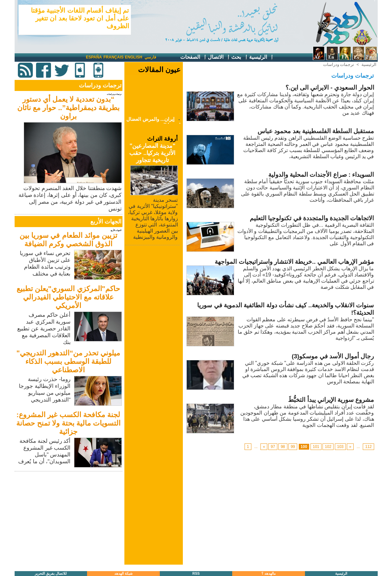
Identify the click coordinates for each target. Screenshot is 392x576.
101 (316, 447)
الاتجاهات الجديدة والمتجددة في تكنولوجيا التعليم (312, 218)
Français (114, 57)
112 (368, 447)
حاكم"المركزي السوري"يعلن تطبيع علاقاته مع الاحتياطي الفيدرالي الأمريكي (68, 297)
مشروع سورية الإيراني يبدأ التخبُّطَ (331, 400)
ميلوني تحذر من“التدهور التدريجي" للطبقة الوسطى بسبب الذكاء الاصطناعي (69, 361)
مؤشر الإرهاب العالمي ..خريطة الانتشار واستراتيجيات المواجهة (294, 262)
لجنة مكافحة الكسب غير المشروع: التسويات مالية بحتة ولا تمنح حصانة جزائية (69, 423)
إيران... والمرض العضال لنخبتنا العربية (153, 123)
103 (340, 447)
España (94, 57)
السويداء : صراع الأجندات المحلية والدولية (321, 175)
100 (304, 447)
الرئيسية (261, 57)
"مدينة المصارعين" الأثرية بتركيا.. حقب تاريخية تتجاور (152, 153)
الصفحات (193, 57)
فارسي (150, 57)
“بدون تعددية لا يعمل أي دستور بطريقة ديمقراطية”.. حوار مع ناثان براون (69, 108)
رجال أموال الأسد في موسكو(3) (333, 356)
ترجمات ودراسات (339, 64)
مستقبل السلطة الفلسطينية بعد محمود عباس (316, 131)
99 (293, 447)
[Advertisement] (69, 518)
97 (273, 447)
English (134, 57)
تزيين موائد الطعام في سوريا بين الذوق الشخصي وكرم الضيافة (68, 240)
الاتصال (219, 57)
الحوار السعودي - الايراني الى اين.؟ (330, 88)
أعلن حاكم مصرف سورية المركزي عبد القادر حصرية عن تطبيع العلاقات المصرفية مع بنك (44, 329)
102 (328, 447)
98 (283, 447)
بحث (239, 57)
